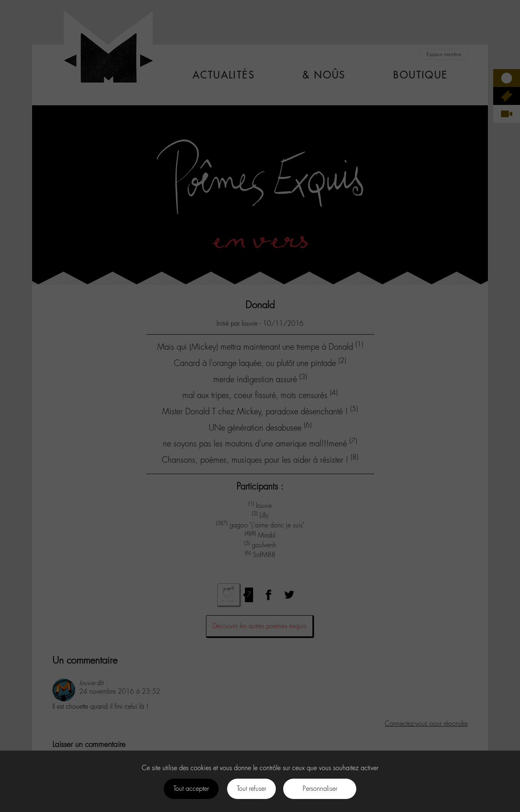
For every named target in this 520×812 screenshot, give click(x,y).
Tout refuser (251, 789)
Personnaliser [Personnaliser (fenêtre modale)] (320, 789)
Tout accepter (191, 789)
